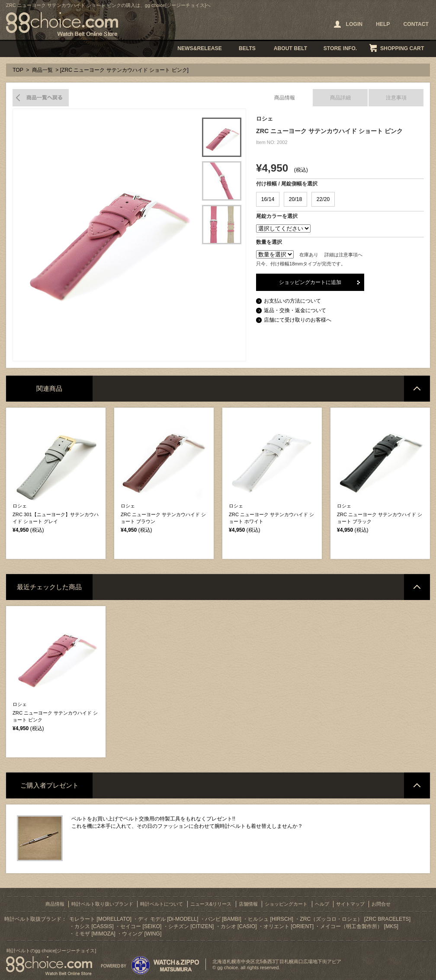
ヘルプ (322, 904)
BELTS (247, 48)
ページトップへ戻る (417, 389)
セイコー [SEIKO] (141, 926)
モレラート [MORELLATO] (100, 919)
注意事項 (396, 98)
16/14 (268, 199)
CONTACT (416, 24)
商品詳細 (340, 98)
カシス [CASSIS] (94, 926)
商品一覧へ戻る (41, 98)
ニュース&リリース (211, 904)
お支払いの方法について (292, 301)
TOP (18, 70)
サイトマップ (350, 904)
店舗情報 (248, 904)
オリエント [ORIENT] (289, 926)
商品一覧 (42, 70)
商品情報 (285, 98)
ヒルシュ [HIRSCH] (271, 919)
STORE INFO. (340, 48)
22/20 (323, 199)
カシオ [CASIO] (239, 926)
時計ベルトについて (162, 904)
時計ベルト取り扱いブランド (102, 904)
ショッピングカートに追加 (310, 282)
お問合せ (381, 904)
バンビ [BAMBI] (223, 919)
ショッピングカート (286, 904)
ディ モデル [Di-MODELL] (168, 919)
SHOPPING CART (402, 48)
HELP (383, 24)
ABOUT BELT (290, 48)
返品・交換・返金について (295, 310)
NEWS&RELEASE (200, 48)
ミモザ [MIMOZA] (95, 934)
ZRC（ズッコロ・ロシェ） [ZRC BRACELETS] (355, 919)
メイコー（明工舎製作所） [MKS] (359, 926)
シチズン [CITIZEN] (191, 926)
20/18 (295, 199)
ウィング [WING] (142, 934)
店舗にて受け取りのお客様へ (298, 320)
